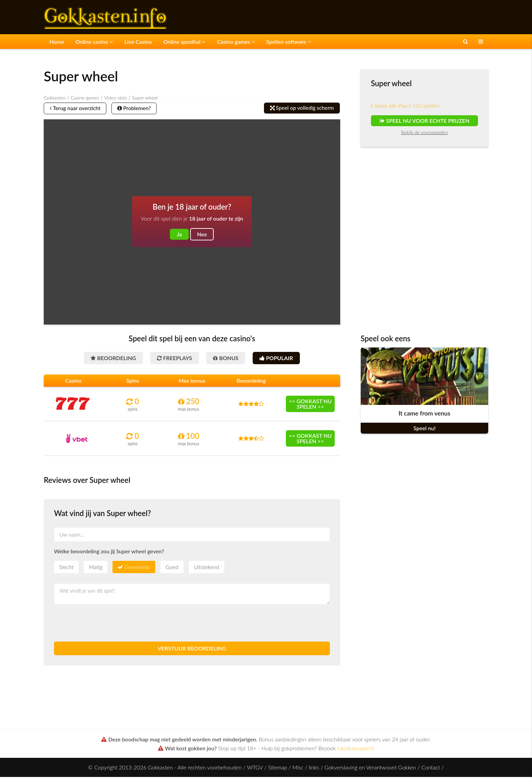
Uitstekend (207, 568)
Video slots (116, 97)
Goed (172, 568)
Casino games (231, 41)
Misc (298, 768)
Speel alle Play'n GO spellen (405, 105)
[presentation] (106, 624)
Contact (431, 768)
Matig (96, 568)
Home (56, 41)
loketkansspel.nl (356, 749)
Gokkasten (55, 97)
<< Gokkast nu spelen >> (310, 405)
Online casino (93, 41)
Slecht (66, 568)
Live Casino (136, 41)
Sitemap (277, 768)
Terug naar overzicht (77, 108)
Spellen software (282, 41)
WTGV (255, 768)
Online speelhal (180, 41)
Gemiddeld (137, 568)
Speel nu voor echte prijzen (424, 120)
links (314, 768)
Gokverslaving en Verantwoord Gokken (370, 768)
